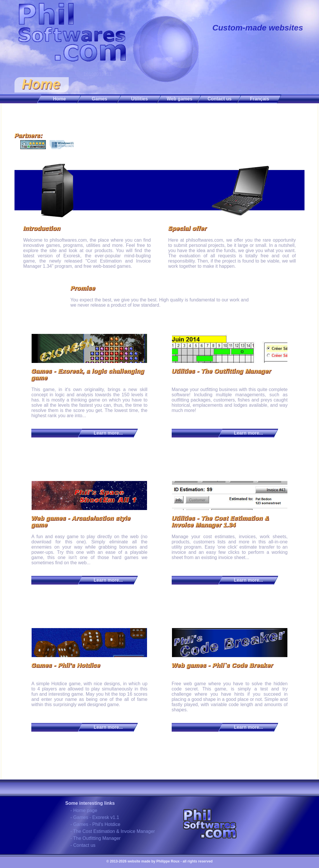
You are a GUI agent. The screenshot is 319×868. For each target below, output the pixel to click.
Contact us (220, 99)
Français (260, 99)
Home (59, 99)
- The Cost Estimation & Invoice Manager (113, 831)
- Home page (84, 810)
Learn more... (108, 433)
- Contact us (83, 845)
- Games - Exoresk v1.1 (95, 817)
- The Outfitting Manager (96, 838)
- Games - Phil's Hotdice (95, 824)
